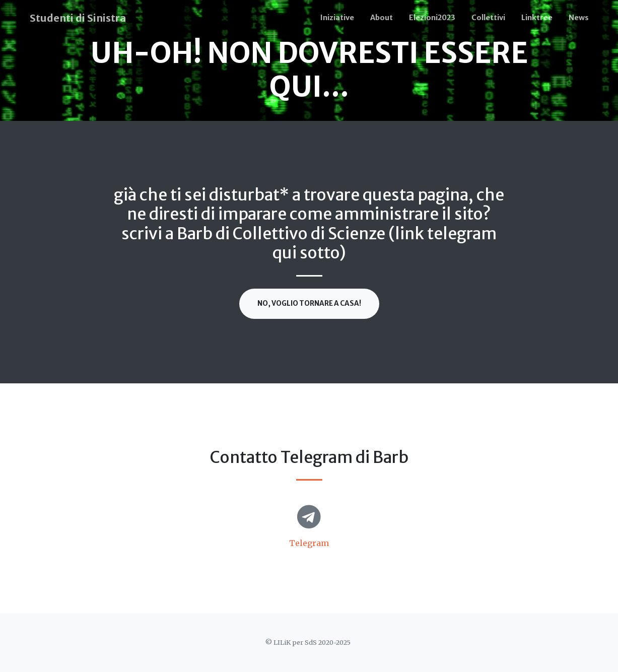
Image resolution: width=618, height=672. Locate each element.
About (382, 18)
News (579, 18)
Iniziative (337, 18)
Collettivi (488, 18)
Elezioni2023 (432, 18)
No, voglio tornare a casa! (309, 304)
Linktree (537, 18)
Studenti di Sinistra (78, 18)
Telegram (309, 543)
